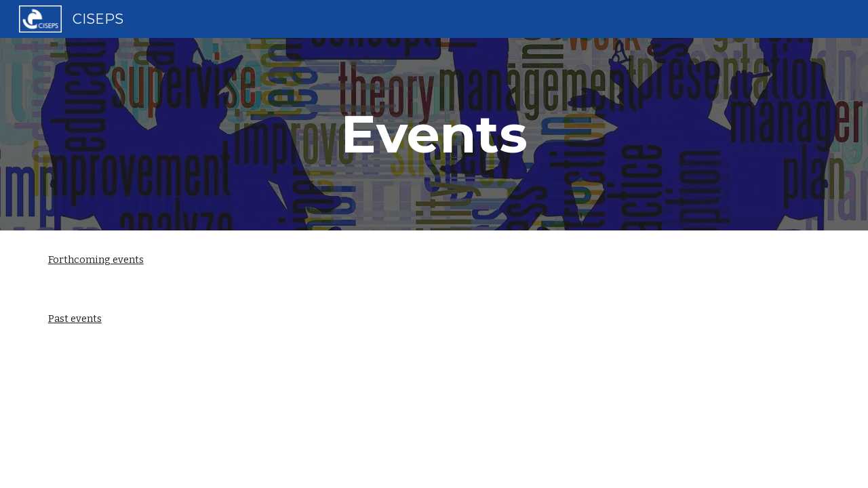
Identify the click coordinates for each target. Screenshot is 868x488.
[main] (434, 134)
